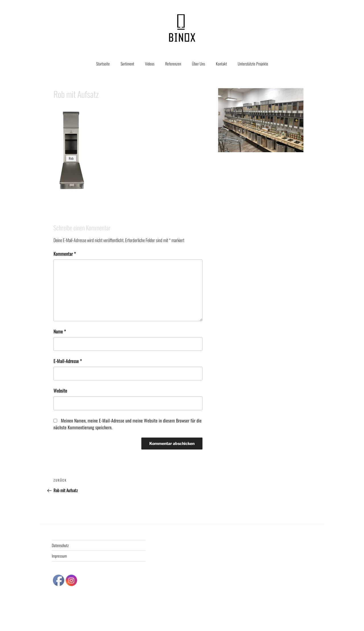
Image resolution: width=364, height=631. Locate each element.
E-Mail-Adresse (68, 361)
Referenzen (173, 64)
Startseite (103, 64)
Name (60, 331)
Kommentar (65, 254)
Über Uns (198, 64)
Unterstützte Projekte (253, 64)
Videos (150, 64)
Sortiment (127, 64)
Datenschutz (60, 545)
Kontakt (221, 64)
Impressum (59, 556)
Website (60, 391)
